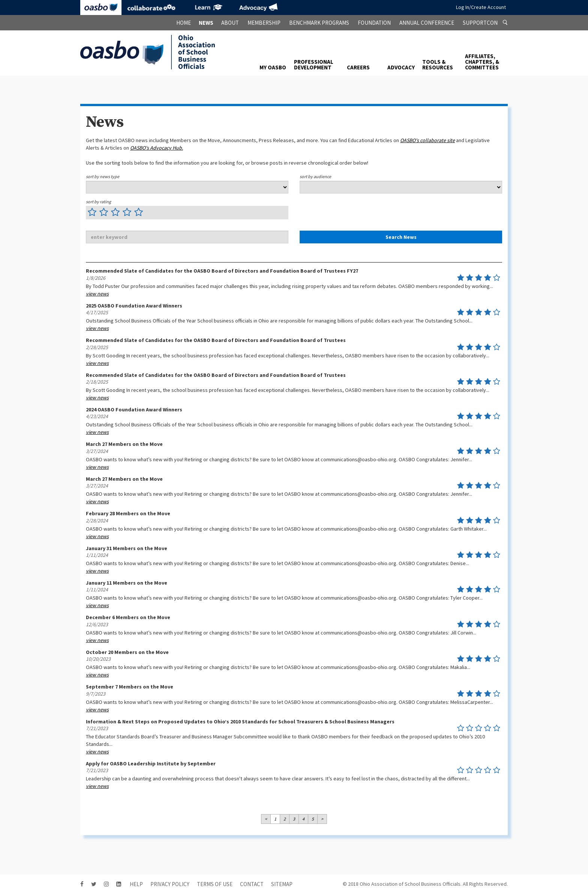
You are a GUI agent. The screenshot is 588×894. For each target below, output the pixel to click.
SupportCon (480, 23)
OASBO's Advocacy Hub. (157, 148)
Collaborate (151, 7)
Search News (401, 237)
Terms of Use (215, 884)
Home (184, 23)
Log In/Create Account (481, 7)
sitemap (282, 884)
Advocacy (258, 7)
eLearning (208, 7)
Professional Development (314, 64)
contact (252, 884)
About (230, 23)
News (206, 23)
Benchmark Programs (319, 23)
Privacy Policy (170, 884)
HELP (136, 884)
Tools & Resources (438, 64)
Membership (264, 23)
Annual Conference (427, 23)
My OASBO (273, 67)
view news (97, 294)
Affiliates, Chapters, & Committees (482, 62)
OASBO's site (427, 140)
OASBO (101, 7)
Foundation (374, 23)
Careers (358, 67)
